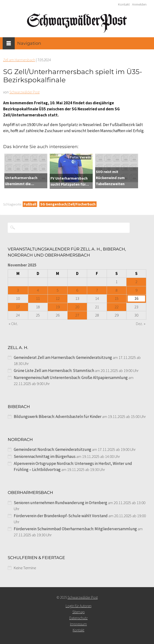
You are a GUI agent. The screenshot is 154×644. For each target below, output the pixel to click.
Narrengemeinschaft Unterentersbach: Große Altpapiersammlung (71, 378)
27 (77, 315)
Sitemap (79, 612)
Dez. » (141, 324)
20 (77, 307)
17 (18, 307)
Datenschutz (78, 618)
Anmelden (139, 4)
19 (58, 307)
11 (38, 298)
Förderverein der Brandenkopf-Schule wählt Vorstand (61, 516)
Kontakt (124, 4)
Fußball (30, 204)
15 (117, 298)
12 (58, 298)
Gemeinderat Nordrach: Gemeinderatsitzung (52, 449)
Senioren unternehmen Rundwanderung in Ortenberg (60, 503)
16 (136, 298)
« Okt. (13, 324)
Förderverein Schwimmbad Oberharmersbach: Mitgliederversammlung (75, 529)
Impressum (78, 624)
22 (117, 307)
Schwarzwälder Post (24, 92)
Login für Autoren (79, 606)
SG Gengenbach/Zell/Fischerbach (68, 204)
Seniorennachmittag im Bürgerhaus (45, 456)
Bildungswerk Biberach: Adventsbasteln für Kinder (58, 417)
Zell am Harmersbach (19, 60)
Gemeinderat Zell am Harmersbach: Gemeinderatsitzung (63, 357)
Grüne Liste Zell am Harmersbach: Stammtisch (54, 371)
